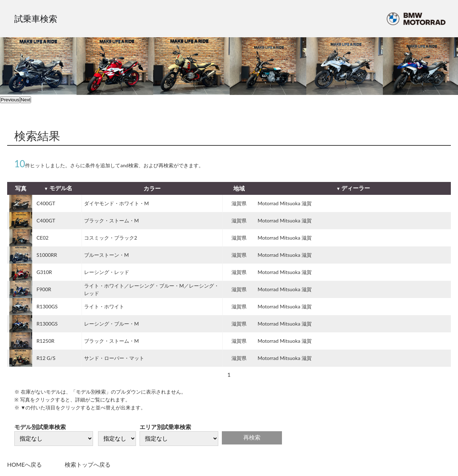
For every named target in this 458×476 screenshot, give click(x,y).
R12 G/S (46, 358)
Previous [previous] (10, 100)
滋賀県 (239, 203)
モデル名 (61, 188)
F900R (44, 289)
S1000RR (47, 255)
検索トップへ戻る (88, 464)
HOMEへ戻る (25, 464)
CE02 (43, 238)
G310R (44, 272)
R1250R (45, 341)
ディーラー (356, 188)
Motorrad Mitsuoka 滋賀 (285, 203)
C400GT (46, 203)
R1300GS (47, 306)
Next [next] (26, 100)
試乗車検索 (36, 18)
